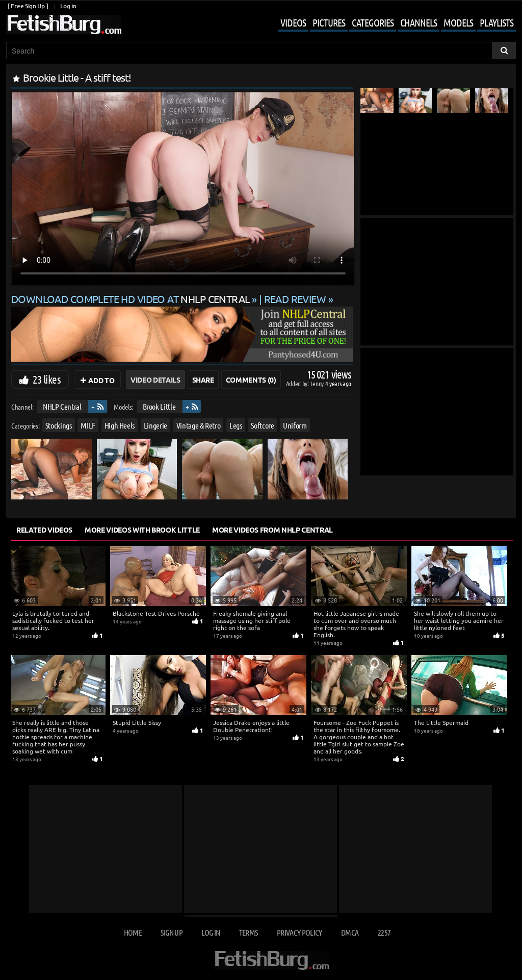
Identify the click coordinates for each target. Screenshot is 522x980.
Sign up (171, 932)
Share (203, 380)
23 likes (47, 379)
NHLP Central (62, 406)
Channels (419, 22)
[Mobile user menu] (389, 23)
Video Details (155, 380)
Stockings (59, 425)
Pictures (329, 22)
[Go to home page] (64, 25)
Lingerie (155, 425)
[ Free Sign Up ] (28, 6)
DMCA (350, 932)
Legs (236, 425)
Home (133, 932)
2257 (384, 932)
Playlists (497, 22)
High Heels (120, 425)
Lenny (318, 383)
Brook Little (159, 406)
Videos (293, 22)
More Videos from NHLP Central (272, 530)
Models (458, 22)
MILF (88, 425)
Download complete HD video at (132, 299)
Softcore (262, 425)
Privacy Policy (299, 932)
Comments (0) (251, 380)
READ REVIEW (295, 299)
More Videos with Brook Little (142, 530)
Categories (373, 22)
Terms (249, 932)
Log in (68, 6)
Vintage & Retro (199, 425)
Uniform (295, 425)
